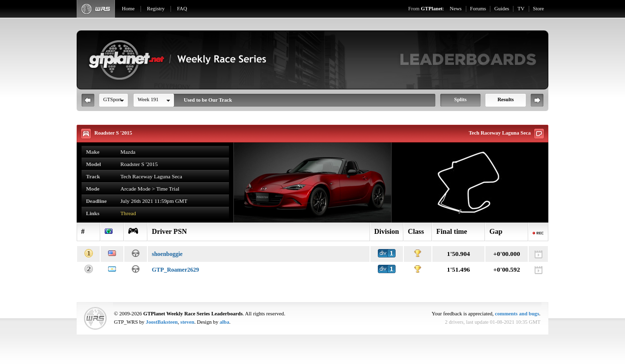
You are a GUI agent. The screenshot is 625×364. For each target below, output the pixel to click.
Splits (460, 99)
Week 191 (148, 99)
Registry (156, 9)
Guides (502, 9)
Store (539, 9)
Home (128, 9)
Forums (478, 9)
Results (505, 99)
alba (225, 322)
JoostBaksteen (162, 322)
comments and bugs (517, 314)
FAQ (182, 9)
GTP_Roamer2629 (175, 270)
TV (521, 9)
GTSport (112, 99)
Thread (128, 213)
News (455, 9)
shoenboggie (167, 254)
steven (187, 322)
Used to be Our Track (208, 100)
